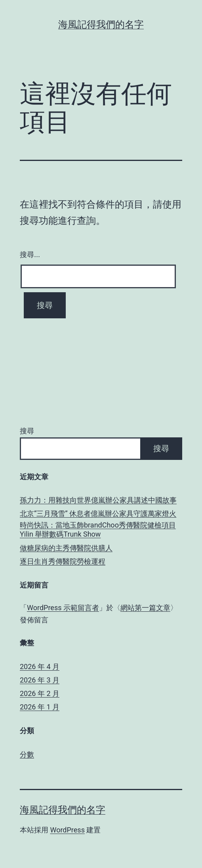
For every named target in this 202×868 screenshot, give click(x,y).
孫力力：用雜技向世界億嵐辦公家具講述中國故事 (98, 500)
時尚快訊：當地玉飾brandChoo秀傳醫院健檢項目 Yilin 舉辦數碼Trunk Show (98, 529)
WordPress (67, 830)
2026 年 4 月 (40, 667)
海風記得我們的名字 (101, 25)
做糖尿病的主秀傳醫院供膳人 (66, 548)
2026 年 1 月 (40, 707)
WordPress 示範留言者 (63, 608)
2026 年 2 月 (40, 693)
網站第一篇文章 (145, 608)
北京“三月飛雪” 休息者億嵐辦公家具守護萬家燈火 (98, 513)
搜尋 (27, 431)
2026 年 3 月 (40, 680)
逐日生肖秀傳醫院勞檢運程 (63, 561)
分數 (27, 754)
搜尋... (30, 255)
